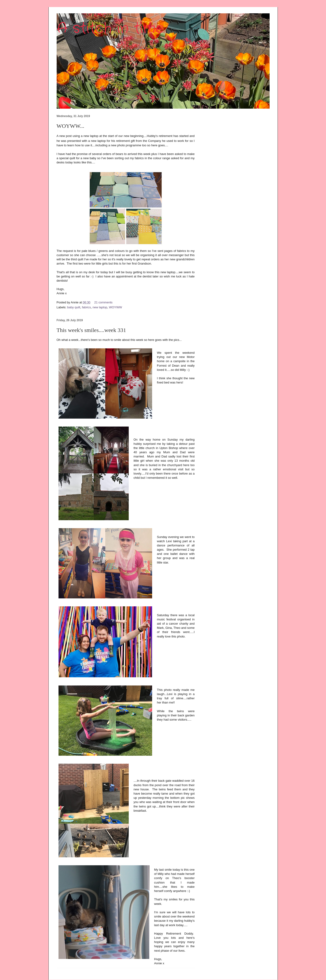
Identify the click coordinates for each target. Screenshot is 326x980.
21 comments (103, 302)
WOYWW (116, 307)
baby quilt (74, 307)
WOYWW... (70, 126)
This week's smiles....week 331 (91, 330)
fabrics (86, 307)
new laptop (100, 307)
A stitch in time (110, 29)
